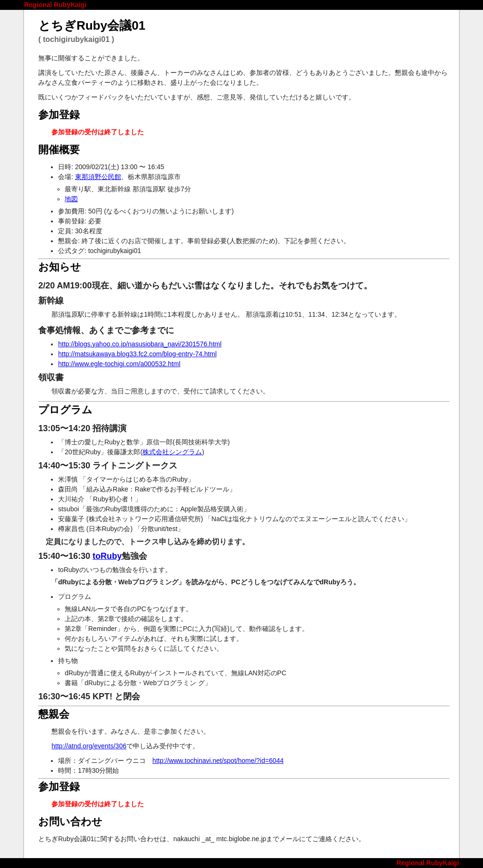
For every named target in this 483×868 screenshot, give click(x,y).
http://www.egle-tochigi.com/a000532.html (119, 364)
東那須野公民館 (98, 177)
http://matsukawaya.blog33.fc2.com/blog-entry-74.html (137, 354)
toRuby (107, 556)
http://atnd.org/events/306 (89, 746)
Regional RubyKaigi (55, 5)
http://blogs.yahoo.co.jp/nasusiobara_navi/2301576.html (140, 344)
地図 (71, 199)
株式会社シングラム (172, 452)
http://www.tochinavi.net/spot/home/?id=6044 (218, 761)
